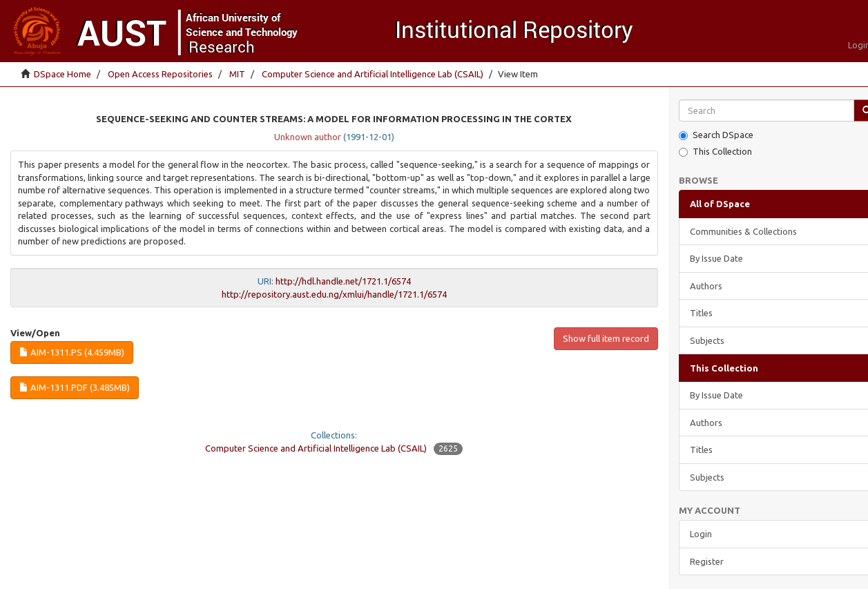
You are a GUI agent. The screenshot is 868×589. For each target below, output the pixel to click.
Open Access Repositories (160, 74)
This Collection (715, 152)
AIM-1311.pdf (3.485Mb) (75, 387)
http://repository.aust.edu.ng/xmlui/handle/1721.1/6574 (334, 294)
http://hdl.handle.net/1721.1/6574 (343, 281)
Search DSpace (716, 135)
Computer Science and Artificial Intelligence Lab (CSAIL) (373, 74)
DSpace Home (62, 74)
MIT (237, 74)
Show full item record (606, 338)
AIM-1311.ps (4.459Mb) (72, 352)
